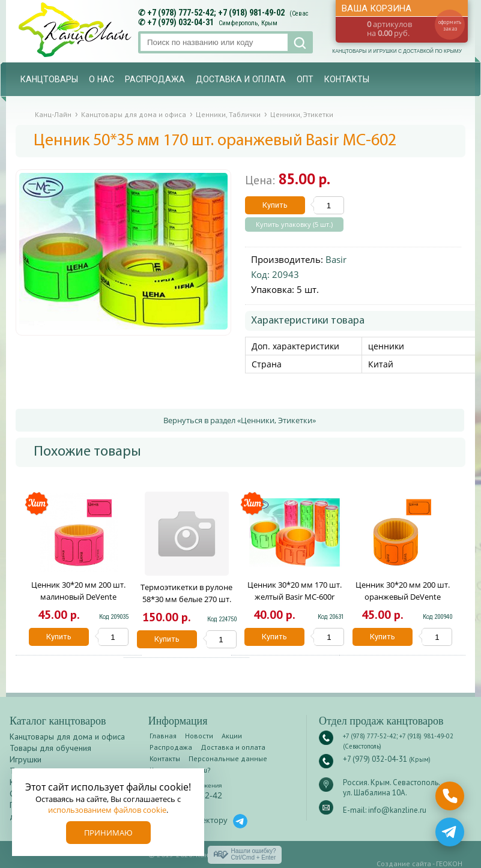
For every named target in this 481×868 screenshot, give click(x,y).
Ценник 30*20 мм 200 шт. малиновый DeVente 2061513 (78, 597)
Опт (305, 79)
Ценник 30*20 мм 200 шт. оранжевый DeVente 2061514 (403, 597)
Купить (275, 205)
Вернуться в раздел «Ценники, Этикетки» (240, 420)
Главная (163, 736)
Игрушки (26, 759)
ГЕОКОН (449, 863)
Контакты (347, 79)
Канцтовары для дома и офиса (67, 737)
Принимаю (108, 833)
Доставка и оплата (241, 79)
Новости (199, 736)
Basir (336, 259)
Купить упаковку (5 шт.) (294, 225)
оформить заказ (450, 25)
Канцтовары (49, 79)
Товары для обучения (50, 748)
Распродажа (155, 79)
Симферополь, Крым (248, 23)
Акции (232, 736)
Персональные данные (228, 758)
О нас (101, 79)
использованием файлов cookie (107, 810)
